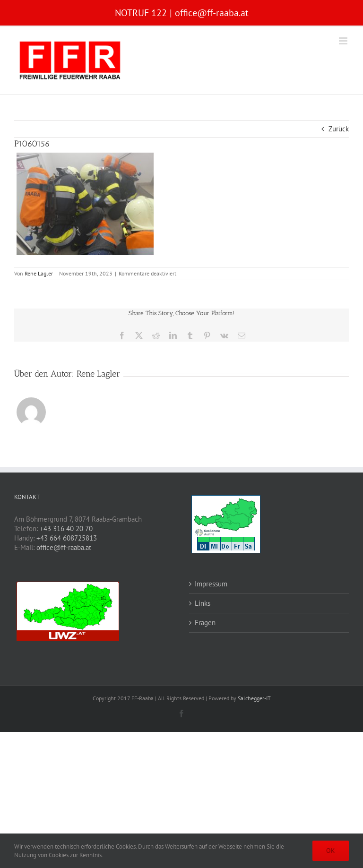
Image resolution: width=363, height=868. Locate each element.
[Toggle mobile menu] (344, 41)
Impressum (211, 584)
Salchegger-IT (254, 698)
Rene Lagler (39, 273)
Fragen (205, 623)
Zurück (339, 129)
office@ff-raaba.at (212, 13)
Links (203, 603)
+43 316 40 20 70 (66, 529)
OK (331, 851)
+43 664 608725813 (67, 538)
